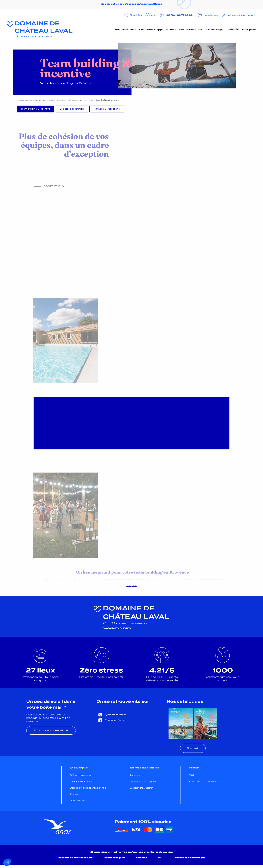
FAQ (192, 775)
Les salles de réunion (72, 109)
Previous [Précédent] (14, 110)
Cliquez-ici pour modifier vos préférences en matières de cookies (131, 852)
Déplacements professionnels (88, 788)
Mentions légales (114, 858)
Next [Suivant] (248, 110)
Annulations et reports (143, 781)
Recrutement (78, 801)
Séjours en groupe (81, 775)
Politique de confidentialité (75, 858)
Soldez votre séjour (141, 788)
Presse (74, 794)
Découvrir (193, 748)
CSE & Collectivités (81, 781)
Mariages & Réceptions (107, 109)
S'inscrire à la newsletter (51, 730)
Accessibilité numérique (190, 858)
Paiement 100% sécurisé (143, 822)
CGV (161, 858)
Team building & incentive (35, 109)
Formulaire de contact (203, 781)
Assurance (136, 775)
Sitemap (142, 858)
